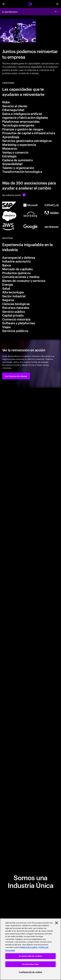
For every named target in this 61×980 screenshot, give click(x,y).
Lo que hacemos (10, 12)
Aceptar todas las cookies (30, 956)
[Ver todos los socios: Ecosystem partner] (30, 195)
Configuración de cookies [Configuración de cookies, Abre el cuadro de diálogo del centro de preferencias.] (30, 972)
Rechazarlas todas (30, 964)
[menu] (4, 4)
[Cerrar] (57, 923)
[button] (16, 376)
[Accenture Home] (31, 4)
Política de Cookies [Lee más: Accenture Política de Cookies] (29, 947)
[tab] (30, 102)
